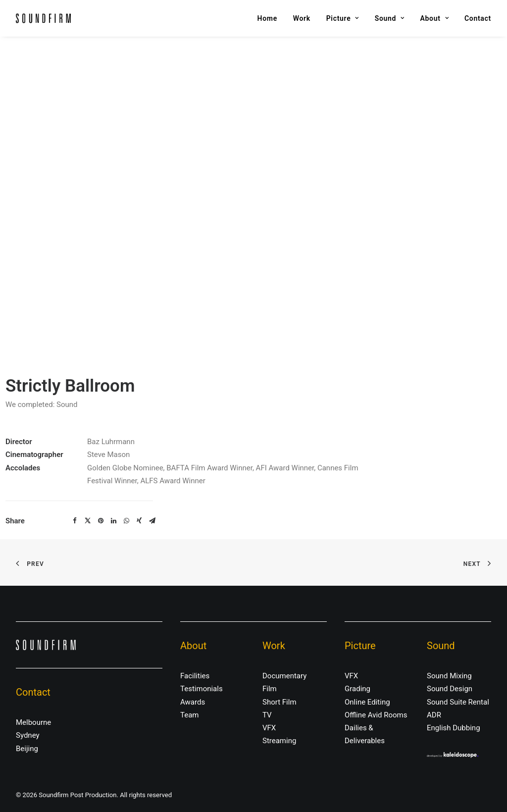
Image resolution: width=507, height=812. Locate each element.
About (435, 18)
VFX (269, 728)
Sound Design (450, 689)
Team (190, 715)
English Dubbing (454, 728)
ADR (434, 715)
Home (267, 18)
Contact (478, 18)
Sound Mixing (449, 676)
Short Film (279, 702)
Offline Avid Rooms (376, 715)
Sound (390, 18)
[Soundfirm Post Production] (43, 18)
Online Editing (367, 702)
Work (302, 18)
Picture (343, 18)
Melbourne (33, 722)
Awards (193, 702)
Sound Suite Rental (458, 702)
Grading (357, 689)
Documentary (284, 676)
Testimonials (202, 689)
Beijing (27, 749)
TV (267, 715)
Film (270, 689)
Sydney (28, 735)
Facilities (195, 676)
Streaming (279, 741)
